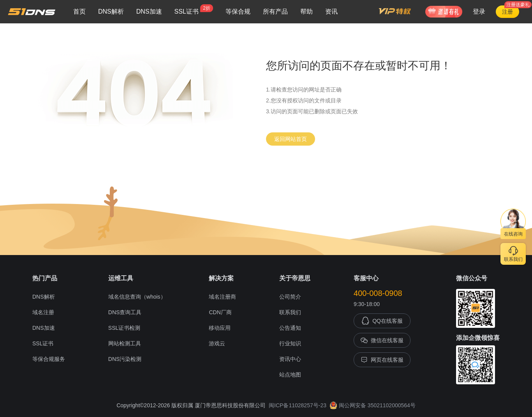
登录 (479, 11)
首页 (79, 11)
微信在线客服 (382, 340)
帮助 (307, 11)
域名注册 (43, 312)
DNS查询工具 (125, 312)
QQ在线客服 (382, 321)
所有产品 (275, 11)
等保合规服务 (49, 359)
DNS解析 (111, 11)
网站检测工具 (125, 343)
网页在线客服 (382, 360)
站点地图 (290, 375)
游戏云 (217, 343)
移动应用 (220, 328)
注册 (507, 12)
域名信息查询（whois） (137, 297)
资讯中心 (290, 359)
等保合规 (238, 11)
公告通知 (290, 328)
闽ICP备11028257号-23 (298, 405)
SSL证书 (194, 10)
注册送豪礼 (518, 5)
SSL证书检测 (124, 328)
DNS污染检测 (125, 359)
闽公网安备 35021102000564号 (373, 405)
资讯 (331, 11)
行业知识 (290, 343)
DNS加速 (149, 11)
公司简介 (290, 297)
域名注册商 (222, 297)
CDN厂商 (220, 312)
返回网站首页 (291, 139)
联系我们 (290, 312)
